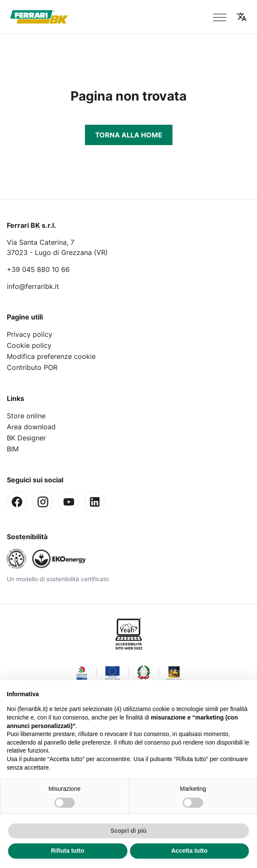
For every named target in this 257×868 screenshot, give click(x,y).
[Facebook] (17, 502)
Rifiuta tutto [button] (68, 851)
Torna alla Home (129, 135)
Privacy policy (30, 334)
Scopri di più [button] (128, 831)
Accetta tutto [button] (189, 851)
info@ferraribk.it (33, 286)
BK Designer (26, 438)
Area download (31, 427)
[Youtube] (69, 502)
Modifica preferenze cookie (51, 356)
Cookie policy (29, 345)
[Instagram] (43, 502)
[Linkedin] (95, 502)
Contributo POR (32, 367)
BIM (13, 449)
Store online (26, 416)
